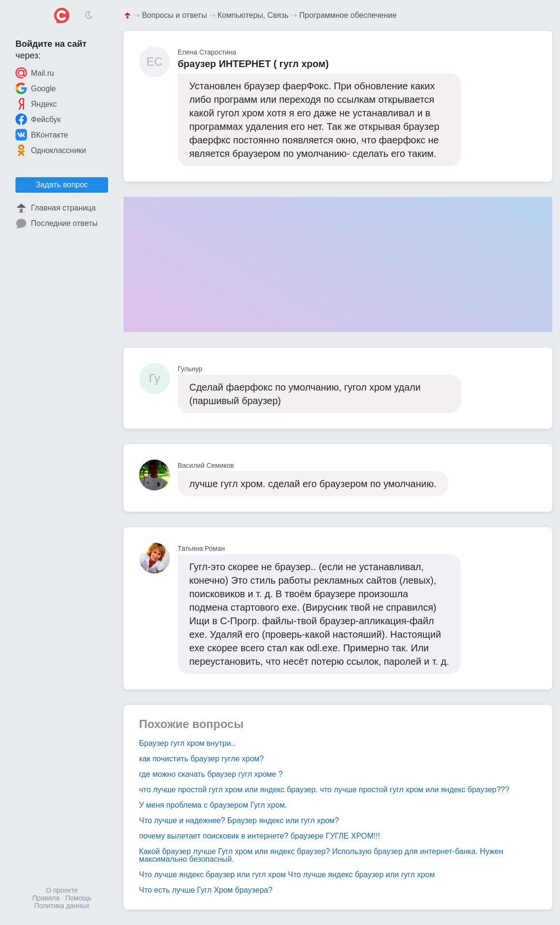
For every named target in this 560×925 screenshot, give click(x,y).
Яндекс (36, 104)
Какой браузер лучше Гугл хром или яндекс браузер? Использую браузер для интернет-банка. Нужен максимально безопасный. (321, 855)
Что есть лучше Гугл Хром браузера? (206, 890)
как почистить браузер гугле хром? (201, 759)
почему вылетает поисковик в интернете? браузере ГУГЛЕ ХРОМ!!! (259, 836)
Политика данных (62, 906)
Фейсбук (38, 119)
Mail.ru (35, 73)
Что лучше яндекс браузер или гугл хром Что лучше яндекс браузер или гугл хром (287, 875)
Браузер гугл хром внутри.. (187, 743)
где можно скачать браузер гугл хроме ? (211, 774)
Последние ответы (56, 224)
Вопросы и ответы (175, 15)
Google (36, 88)
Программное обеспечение (348, 15)
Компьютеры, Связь (253, 15)
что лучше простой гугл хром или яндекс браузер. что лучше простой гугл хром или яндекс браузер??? (324, 790)
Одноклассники (51, 150)
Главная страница (56, 208)
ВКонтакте (42, 135)
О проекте (62, 890)
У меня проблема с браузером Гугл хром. (213, 805)
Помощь (78, 898)
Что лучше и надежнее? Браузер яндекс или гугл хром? (239, 820)
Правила (46, 898)
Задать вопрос (62, 185)
